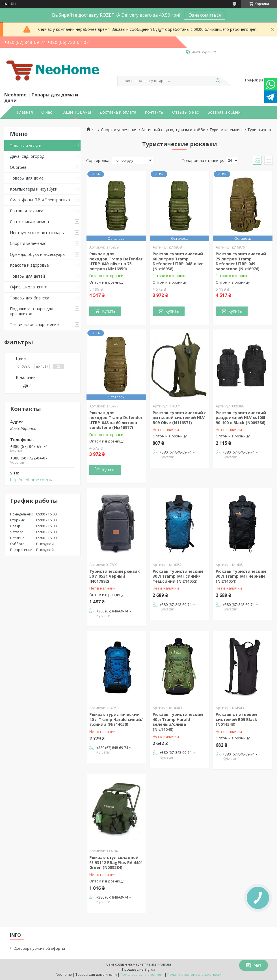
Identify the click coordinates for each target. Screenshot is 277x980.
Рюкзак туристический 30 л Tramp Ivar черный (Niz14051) (241, 576)
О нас (47, 112)
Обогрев (18, 167)
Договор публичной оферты (40, 948)
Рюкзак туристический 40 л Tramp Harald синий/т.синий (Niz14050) (116, 719)
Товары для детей (27, 276)
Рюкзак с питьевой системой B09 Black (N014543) (236, 719)
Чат (254, 965)
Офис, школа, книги (29, 287)
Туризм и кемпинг (226, 130)
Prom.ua (164, 964)
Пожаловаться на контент (142, 974)
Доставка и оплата (118, 112)
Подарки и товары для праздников (32, 311)
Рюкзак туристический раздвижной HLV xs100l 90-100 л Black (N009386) (241, 418)
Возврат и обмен (224, 112)
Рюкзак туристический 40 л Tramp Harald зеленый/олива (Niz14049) (178, 722)
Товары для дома (27, 178)
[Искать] (218, 81)
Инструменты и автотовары (37, 233)
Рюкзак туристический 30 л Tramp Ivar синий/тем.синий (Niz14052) (178, 576)
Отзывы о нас (185, 112)
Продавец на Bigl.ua (139, 969)
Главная (25, 112)
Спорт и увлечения (28, 243)
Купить (109, 311)
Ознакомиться (205, 15)
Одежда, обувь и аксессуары (38, 254)
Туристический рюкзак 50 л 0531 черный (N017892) (115, 576)
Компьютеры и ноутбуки (34, 189)
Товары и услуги (26, 145)
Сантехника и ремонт (31, 222)
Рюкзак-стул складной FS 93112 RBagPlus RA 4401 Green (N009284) (116, 862)
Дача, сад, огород (27, 156)
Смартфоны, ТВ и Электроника (40, 200)
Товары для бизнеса (30, 298)
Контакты (154, 112)
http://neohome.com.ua (32, 480)
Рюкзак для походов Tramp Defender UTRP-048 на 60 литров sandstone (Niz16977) (116, 420)
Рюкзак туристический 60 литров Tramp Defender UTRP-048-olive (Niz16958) (178, 261)
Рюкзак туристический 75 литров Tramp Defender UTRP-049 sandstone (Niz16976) (241, 261)
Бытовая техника (27, 211)
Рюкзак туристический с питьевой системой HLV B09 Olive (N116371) (179, 418)
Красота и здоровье (29, 265)
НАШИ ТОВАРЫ (76, 112)
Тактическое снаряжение (34, 324)
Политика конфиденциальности (194, 974)
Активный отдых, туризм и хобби (173, 130)
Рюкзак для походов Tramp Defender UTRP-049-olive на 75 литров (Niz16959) (116, 261)
